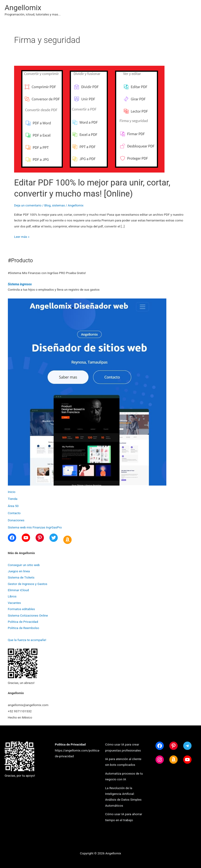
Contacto (14, 513)
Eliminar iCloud (18, 590)
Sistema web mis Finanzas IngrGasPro (35, 527)
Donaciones (16, 520)
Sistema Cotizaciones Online (28, 615)
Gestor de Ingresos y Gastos (28, 584)
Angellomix (23, 8)
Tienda (13, 499)
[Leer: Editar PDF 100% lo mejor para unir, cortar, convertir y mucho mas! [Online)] (89, 119)
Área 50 (13, 506)
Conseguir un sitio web (24, 565)
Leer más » (22, 237)
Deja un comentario (28, 205)
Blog (47, 205)
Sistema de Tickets (21, 577)
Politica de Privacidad (23, 622)
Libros (12, 596)
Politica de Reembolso (24, 628)
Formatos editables (21, 609)
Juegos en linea (19, 571)
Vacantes (14, 603)
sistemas (58, 205)
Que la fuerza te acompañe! (27, 640)
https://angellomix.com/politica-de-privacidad (78, 750)
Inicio (12, 492)
